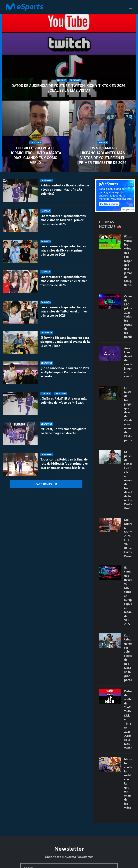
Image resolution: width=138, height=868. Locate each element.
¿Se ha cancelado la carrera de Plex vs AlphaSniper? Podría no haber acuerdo (65, 375)
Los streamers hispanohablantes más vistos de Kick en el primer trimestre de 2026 (63, 252)
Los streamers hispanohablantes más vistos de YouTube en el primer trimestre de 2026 (103, 155)
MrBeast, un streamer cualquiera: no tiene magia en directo (64, 431)
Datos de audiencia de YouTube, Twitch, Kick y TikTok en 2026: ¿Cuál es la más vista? (69, 88)
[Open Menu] (131, 7)
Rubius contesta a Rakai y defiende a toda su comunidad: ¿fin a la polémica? (65, 190)
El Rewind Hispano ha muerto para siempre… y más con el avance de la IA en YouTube (65, 345)
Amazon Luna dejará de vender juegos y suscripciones (128, 362)
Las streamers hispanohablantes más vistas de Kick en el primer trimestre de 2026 (63, 220)
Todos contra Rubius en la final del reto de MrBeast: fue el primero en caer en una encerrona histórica (65, 464)
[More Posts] (46, 484)
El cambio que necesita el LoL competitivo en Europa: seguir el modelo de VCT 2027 (128, 596)
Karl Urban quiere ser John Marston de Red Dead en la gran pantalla (128, 658)
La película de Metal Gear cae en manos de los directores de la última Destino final (128, 480)
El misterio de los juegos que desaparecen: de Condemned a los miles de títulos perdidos (128, 414)
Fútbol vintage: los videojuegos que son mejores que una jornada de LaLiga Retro (128, 261)
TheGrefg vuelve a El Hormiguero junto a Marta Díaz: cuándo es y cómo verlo (35, 155)
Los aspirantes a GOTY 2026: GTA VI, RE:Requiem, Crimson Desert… (128, 538)
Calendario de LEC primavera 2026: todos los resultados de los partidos (128, 316)
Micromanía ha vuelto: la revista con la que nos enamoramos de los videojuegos (128, 783)
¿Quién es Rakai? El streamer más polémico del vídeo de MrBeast (64, 401)
